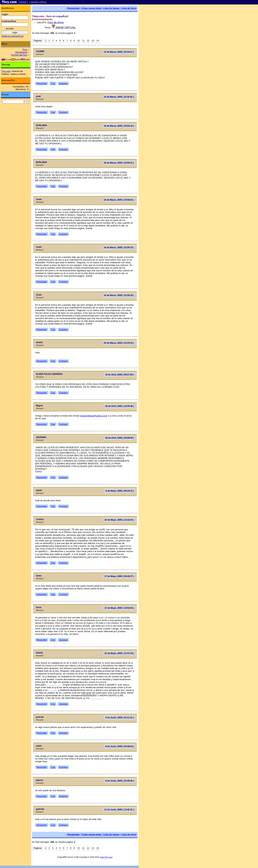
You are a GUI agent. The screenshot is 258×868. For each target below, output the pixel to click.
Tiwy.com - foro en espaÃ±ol (50, 16)
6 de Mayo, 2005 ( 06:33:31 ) (120, 491)
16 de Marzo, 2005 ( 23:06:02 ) (119, 200)
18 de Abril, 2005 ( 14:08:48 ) (120, 406)
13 (93, 41)
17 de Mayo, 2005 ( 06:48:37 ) (119, 576)
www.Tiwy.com (106, 857)
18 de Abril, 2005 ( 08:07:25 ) (120, 375)
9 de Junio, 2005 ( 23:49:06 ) (120, 781)
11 (83, 41)
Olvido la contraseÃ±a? (13, 36)
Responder (74, 8)
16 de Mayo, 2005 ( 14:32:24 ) (119, 520)
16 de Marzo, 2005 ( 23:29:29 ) (119, 295)
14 (98, 41)
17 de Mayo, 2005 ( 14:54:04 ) (119, 608)
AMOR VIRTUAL (66, 27)
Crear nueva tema (91, 8)
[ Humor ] (23, 2)
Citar (53, 83)
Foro (25, 50)
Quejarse (63, 83)
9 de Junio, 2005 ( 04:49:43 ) (120, 746)
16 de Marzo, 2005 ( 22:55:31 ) (119, 163)
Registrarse (21, 52)
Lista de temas (111, 8)
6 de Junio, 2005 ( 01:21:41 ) (120, 718)
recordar (10, 29)
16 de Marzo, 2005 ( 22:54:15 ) (119, 126)
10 (78, 41)
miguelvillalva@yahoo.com (94, 416)
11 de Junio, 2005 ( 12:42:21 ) (119, 810)
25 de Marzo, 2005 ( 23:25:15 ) (119, 343)
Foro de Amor (56, 22)
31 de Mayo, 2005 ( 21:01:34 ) (119, 653)
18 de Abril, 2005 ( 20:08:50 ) (120, 438)
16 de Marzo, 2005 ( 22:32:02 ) (119, 97)
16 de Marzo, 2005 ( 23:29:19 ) (119, 247)
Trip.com (6, 71)
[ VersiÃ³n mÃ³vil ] (38, 2)
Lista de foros (129, 8)
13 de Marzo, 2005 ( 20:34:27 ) (119, 52)
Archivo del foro (19, 55)
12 (88, 41)
